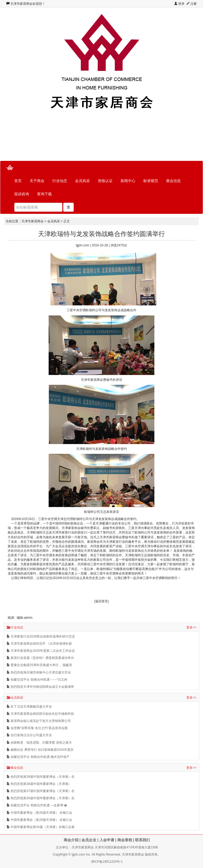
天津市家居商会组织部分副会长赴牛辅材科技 (40, 714)
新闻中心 (128, 181)
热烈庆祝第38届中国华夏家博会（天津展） (39, 784)
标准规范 (151, 181)
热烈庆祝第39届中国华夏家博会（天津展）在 (41, 777)
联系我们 (142, 840)
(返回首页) (101, 601)
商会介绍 (71, 840)
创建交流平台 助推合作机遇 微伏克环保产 (38, 757)
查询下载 (44, 194)
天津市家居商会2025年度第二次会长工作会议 (41, 651)
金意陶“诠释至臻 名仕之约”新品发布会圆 (37, 728)
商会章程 (125, 840)
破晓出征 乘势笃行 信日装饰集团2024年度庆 (40, 750)
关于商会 (37, 181)
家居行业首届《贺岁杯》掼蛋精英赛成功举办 (40, 658)
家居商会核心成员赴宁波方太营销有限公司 (39, 721)
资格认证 (105, 181)
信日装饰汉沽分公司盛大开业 (29, 735)
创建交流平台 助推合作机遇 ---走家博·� (37, 805)
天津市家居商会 (21, 4)
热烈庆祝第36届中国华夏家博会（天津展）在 (41, 798)
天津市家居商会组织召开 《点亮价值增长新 (39, 644)
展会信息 (173, 181)
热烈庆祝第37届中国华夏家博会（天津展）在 (41, 791)
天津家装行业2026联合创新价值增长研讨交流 (41, 636)
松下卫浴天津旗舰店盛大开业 (29, 707)
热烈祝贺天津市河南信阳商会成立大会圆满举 (40, 687)
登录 (179, 4)
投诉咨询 (22, 194)
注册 (192, 4)
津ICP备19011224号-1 (107, 862)
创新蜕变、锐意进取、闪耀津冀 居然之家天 (39, 743)
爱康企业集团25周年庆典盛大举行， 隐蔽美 (39, 665)
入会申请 (107, 840)
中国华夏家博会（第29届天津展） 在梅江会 (39, 820)
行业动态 (60, 181)
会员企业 (89, 840)
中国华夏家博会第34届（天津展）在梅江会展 (41, 827)
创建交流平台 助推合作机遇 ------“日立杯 (37, 680)
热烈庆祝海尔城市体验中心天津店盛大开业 (39, 672)
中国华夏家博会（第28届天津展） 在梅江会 (39, 813)
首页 (18, 181)
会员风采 (82, 181)
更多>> (191, 627)
